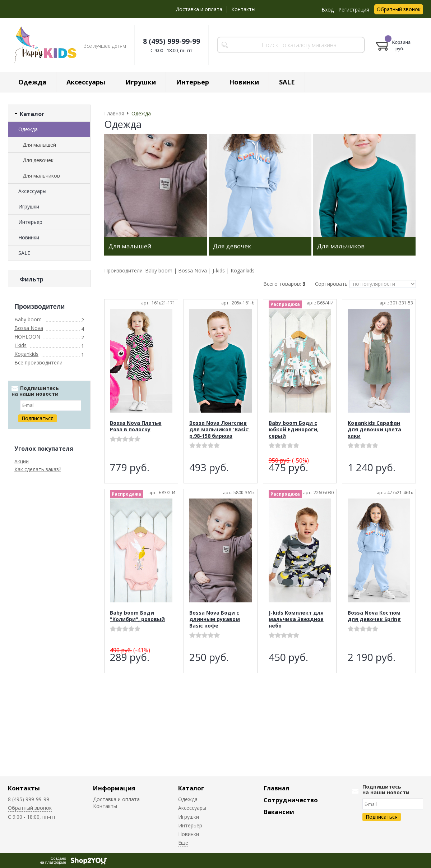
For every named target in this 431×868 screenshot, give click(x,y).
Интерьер (193, 82)
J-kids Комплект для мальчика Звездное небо (296, 619)
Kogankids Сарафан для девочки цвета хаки (374, 429)
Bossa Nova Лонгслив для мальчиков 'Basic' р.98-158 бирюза (219, 429)
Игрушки (141, 82)
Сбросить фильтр (49, 571)
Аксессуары (86, 82)
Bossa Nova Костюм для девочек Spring (374, 616)
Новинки (244, 82)
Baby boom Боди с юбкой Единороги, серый (294, 429)
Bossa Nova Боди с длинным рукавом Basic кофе (215, 619)
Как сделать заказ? (38, 761)
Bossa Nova (29, 619)
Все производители (38, 654)
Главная (276, 788)
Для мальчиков (41, 176)
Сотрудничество (291, 800)
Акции (22, 753)
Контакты (243, 9)
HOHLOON (27, 628)
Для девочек (38, 160)
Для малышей (39, 145)
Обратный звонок (399, 9)
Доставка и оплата (199, 9)
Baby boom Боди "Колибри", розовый (137, 616)
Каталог (191, 788)
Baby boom (28, 611)
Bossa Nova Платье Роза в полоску (136, 426)
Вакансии (279, 812)
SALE (287, 82)
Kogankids (26, 645)
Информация (114, 788)
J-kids (20, 637)
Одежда (32, 82)
